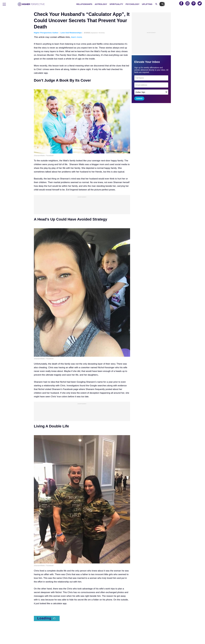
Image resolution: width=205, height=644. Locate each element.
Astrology (106, 4)
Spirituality (122, 4)
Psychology (138, 4)
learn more (76, 37)
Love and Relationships (71, 33)
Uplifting (153, 4)
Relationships (90, 4)
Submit (139, 98)
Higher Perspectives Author (46, 33)
